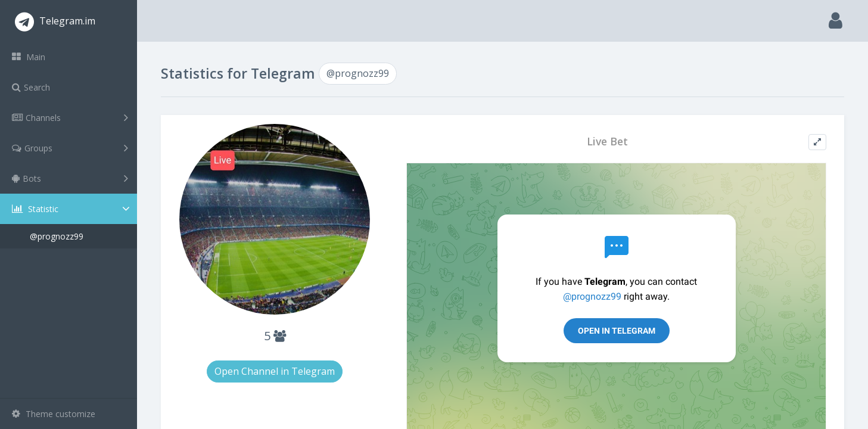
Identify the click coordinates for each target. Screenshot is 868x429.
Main (29, 57)
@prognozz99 (57, 236)
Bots (70, 178)
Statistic (72, 209)
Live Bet (607, 142)
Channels (70, 117)
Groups (70, 148)
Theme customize (54, 414)
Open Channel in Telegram (275, 371)
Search (31, 87)
